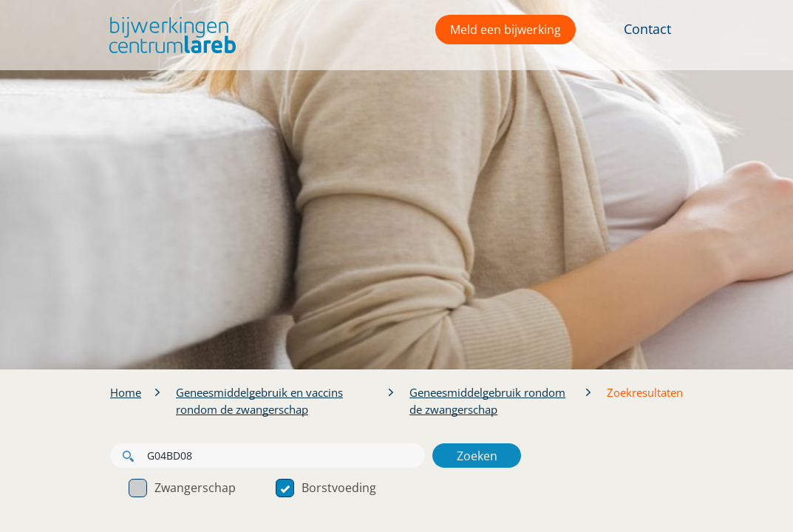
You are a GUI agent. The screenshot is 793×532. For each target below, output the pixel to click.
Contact (647, 29)
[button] (169, 35)
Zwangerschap (182, 488)
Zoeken (477, 456)
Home (126, 392)
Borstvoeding (326, 488)
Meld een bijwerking (506, 30)
